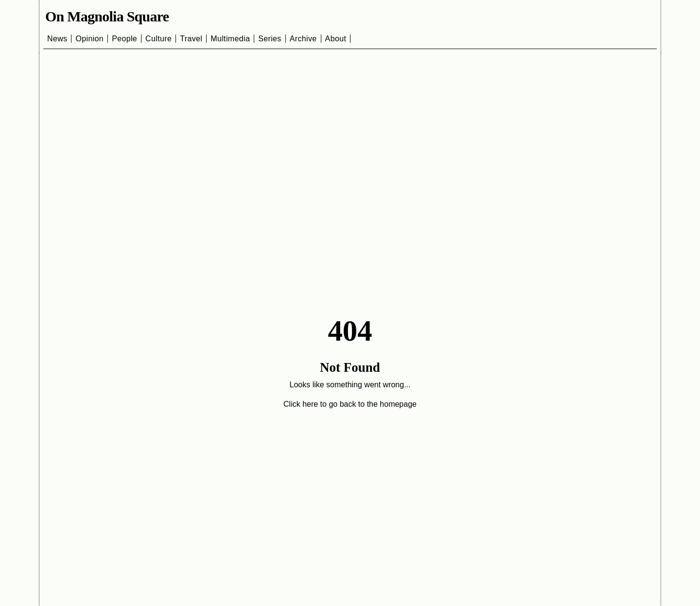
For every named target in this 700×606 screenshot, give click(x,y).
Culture (158, 39)
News (57, 39)
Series (270, 39)
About (336, 39)
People (124, 39)
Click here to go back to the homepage (350, 404)
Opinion (89, 39)
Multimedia (230, 39)
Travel (191, 39)
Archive (303, 39)
